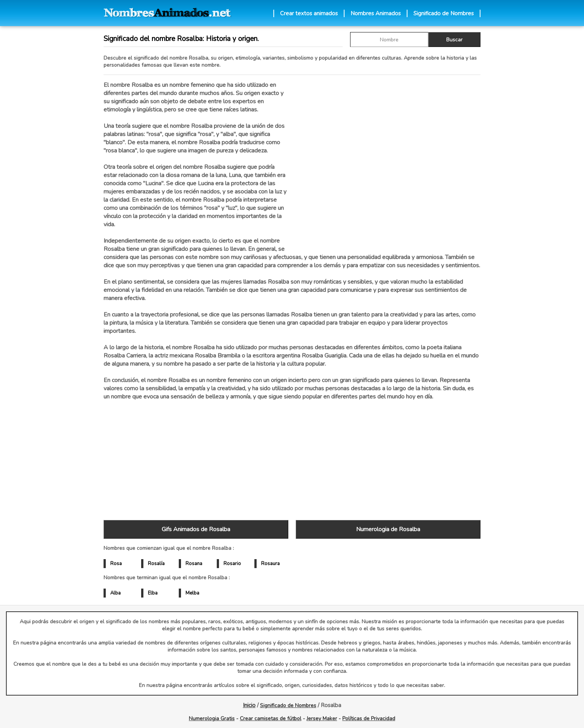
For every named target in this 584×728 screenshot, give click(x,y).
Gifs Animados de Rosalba (196, 529)
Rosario (232, 564)
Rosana (194, 564)
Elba (153, 593)
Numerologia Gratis (212, 718)
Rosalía (156, 564)
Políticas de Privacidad (369, 718)
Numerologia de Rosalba (388, 529)
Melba (192, 593)
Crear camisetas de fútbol (271, 718)
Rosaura (270, 564)
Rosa (116, 564)
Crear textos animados (309, 13)
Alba (115, 593)
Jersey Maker (322, 718)
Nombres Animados (376, 13)
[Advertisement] (388, 160)
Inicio (249, 705)
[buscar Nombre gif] (389, 40)
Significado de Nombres (444, 13)
